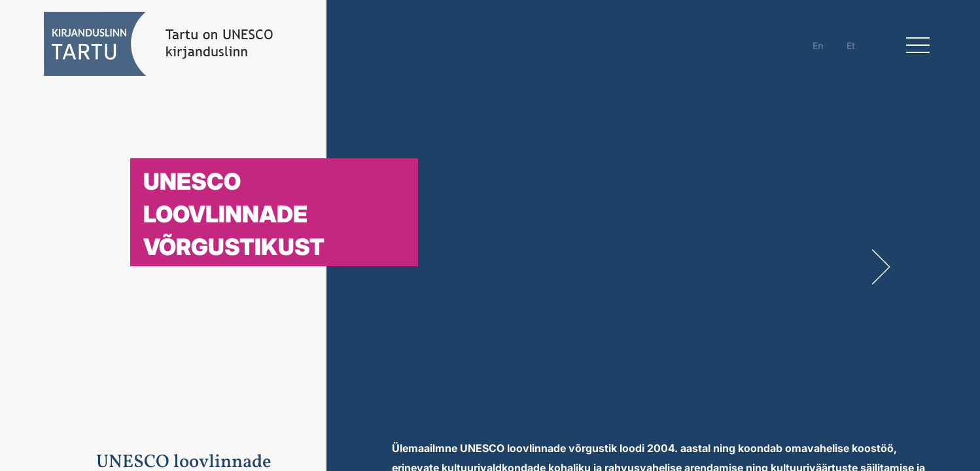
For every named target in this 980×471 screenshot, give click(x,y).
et (851, 45)
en (818, 45)
